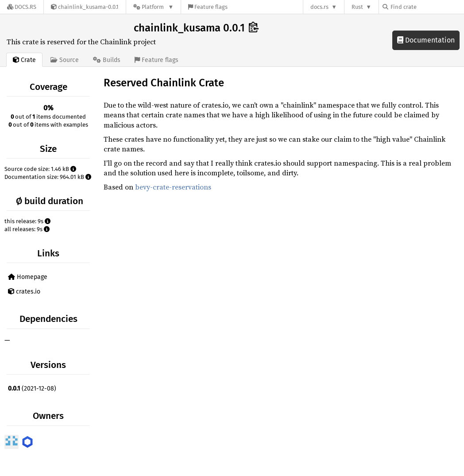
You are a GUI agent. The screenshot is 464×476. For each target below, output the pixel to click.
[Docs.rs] (22, 7)
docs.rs (319, 7)
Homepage (28, 277)
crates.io (24, 292)
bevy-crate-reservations (173, 187)
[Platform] (153, 7)
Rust (357, 7)
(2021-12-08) (32, 389)
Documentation (426, 40)
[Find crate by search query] (427, 7)
